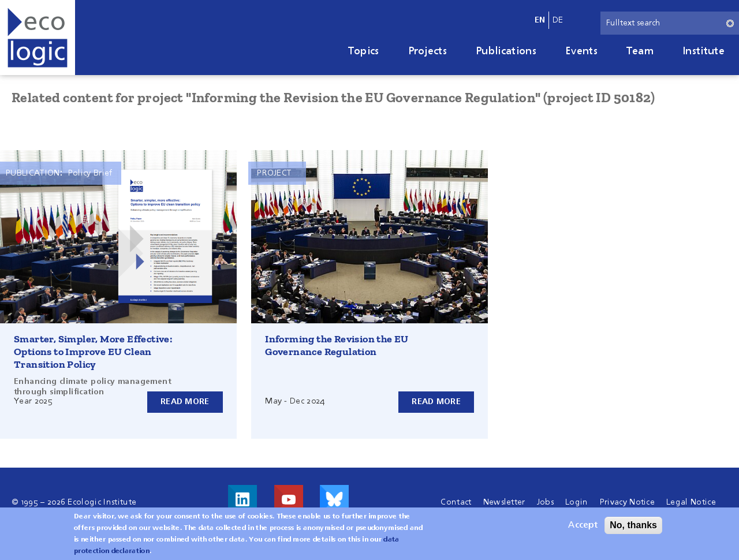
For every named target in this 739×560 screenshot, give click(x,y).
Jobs (545, 502)
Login (577, 502)
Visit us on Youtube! (289, 499)
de (558, 20)
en (540, 20)
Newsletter (504, 502)
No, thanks (633, 527)
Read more (185, 402)
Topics (364, 51)
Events (581, 51)
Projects (428, 51)
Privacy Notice (627, 502)
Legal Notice (691, 502)
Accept (583, 527)
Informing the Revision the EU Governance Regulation (337, 345)
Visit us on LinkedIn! (242, 499)
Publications (506, 51)
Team (640, 51)
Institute (703, 51)
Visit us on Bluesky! (334, 499)
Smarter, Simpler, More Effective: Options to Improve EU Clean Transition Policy (93, 352)
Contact (456, 502)
